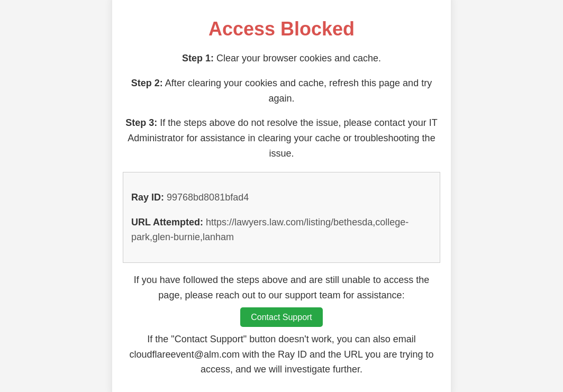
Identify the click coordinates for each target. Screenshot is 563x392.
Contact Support (281, 317)
